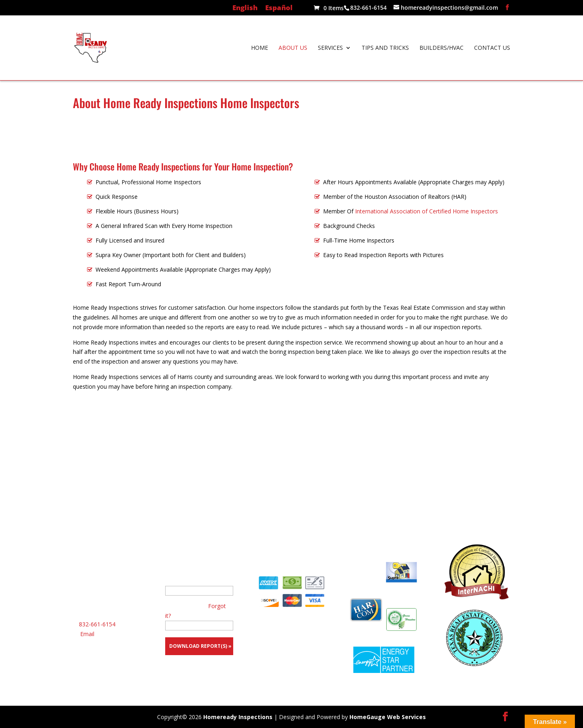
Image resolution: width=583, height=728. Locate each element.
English (245, 8)
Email (87, 634)
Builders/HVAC (442, 48)
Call (292, 452)
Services (330, 48)
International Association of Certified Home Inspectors (427, 211)
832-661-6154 (97, 624)
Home (260, 48)
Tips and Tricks (385, 48)
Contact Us (492, 48)
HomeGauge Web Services (388, 717)
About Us (293, 48)
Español (279, 8)
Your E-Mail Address (191, 581)
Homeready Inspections (238, 717)
